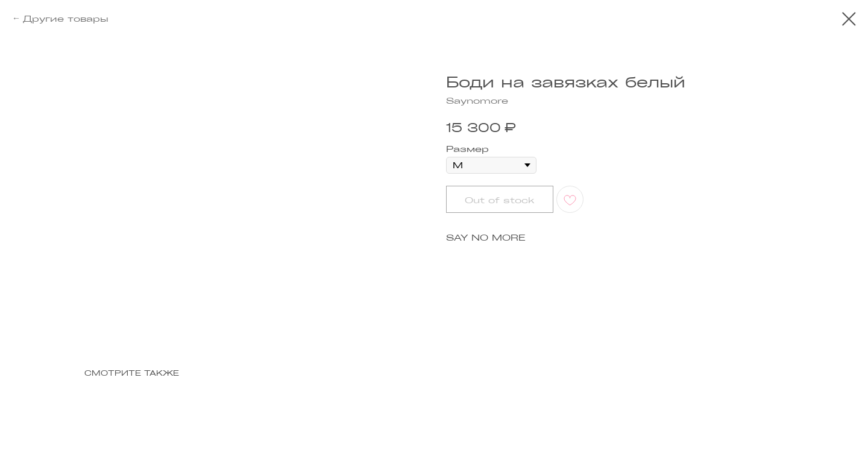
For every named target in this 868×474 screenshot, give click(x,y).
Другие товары (66, 18)
